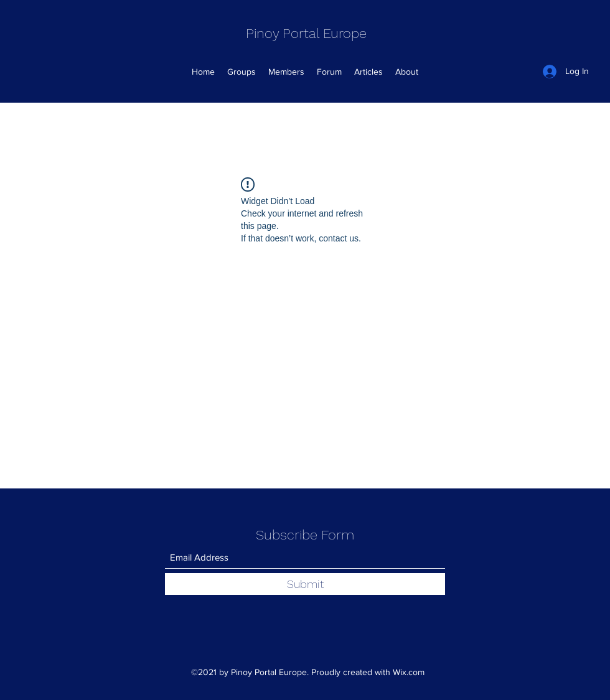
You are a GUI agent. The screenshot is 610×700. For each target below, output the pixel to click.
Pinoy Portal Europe (306, 33)
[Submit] (305, 584)
